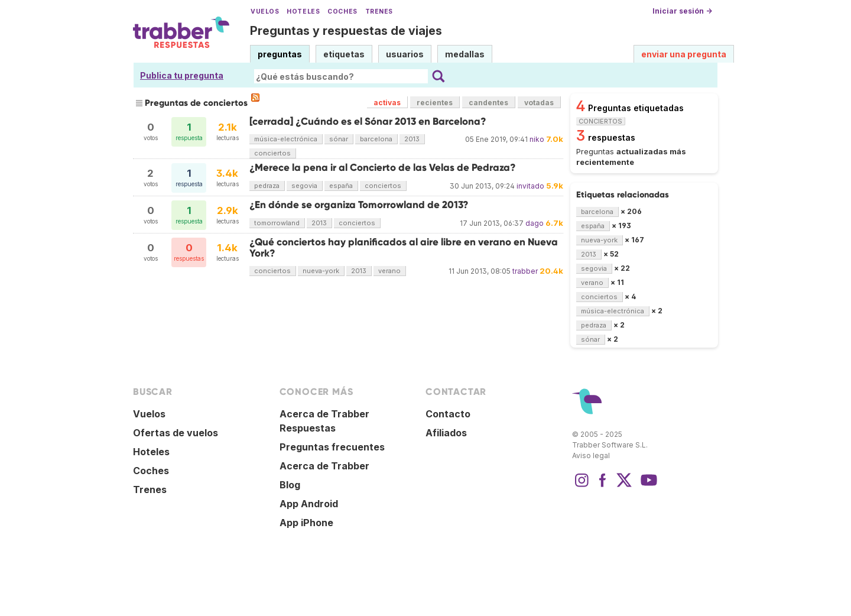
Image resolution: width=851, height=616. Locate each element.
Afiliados (446, 433)
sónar (339, 139)
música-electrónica (286, 139)
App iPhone (306, 523)
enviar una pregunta (684, 54)
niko (537, 139)
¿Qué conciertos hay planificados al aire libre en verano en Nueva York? (404, 247)
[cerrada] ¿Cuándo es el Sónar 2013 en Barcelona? (368, 121)
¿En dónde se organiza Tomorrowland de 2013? (359, 205)
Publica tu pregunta (182, 75)
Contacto (448, 414)
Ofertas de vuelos (176, 433)
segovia (304, 186)
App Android (309, 504)
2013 (412, 139)
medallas (465, 54)
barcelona (376, 139)
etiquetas (344, 54)
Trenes (379, 12)
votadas (539, 103)
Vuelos (265, 12)
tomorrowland (277, 223)
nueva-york (321, 271)
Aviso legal (591, 455)
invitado (530, 186)
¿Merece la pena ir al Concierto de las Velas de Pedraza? (383, 168)
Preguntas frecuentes (332, 447)
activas (387, 103)
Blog (290, 485)
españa (341, 186)
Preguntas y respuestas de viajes (346, 31)
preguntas (280, 54)
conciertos (272, 153)
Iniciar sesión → (682, 11)
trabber (525, 271)
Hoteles (303, 12)
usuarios (405, 54)
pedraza (267, 186)
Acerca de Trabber (324, 466)
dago (535, 223)
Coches (342, 12)
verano (389, 271)
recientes (435, 103)
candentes (488, 103)
